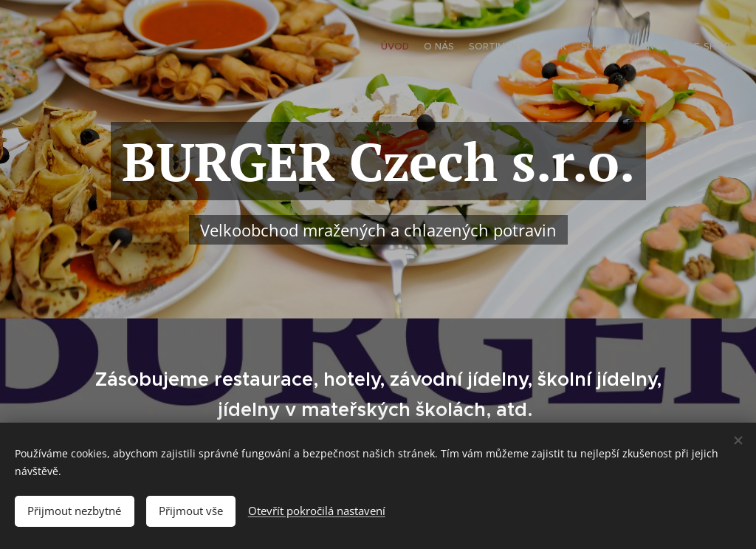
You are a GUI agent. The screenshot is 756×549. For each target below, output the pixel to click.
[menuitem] (643, 48)
